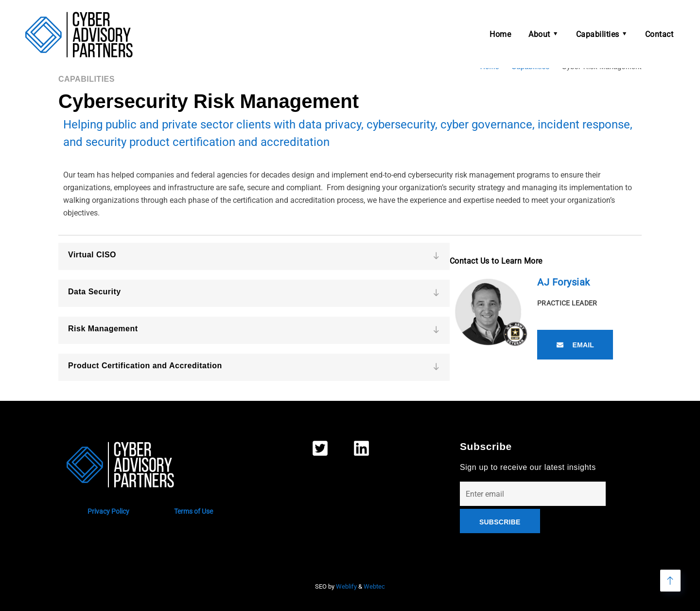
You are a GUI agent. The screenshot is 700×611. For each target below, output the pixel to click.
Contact (659, 34)
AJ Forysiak (564, 282)
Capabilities (598, 34)
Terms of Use (193, 511)
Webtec (374, 586)
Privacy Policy (108, 511)
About (539, 34)
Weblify (346, 586)
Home (500, 34)
